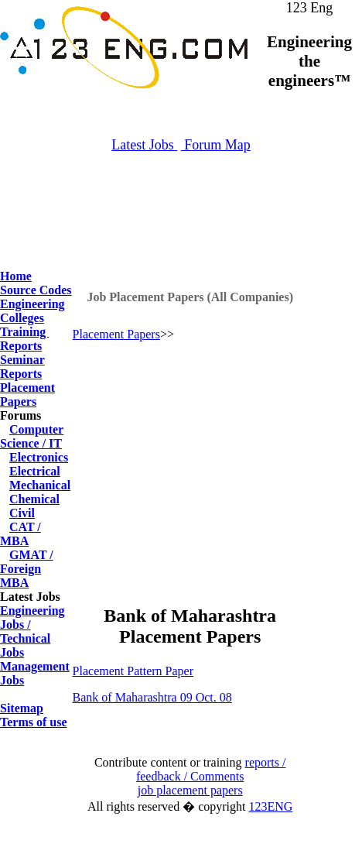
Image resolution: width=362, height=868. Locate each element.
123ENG (270, 806)
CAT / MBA (20, 534)
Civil (22, 513)
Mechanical (40, 485)
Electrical (35, 471)
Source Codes (36, 290)
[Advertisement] (181, 232)
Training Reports (24, 339)
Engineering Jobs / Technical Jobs (32, 631)
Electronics (39, 457)
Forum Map (216, 145)
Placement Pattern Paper (133, 671)
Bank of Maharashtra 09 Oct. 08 (152, 697)
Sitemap (22, 708)
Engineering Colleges (32, 311)
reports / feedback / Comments (211, 769)
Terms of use (34, 722)
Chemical (34, 499)
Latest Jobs (144, 145)
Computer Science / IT (32, 436)
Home (16, 276)
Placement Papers (27, 395)
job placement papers (190, 790)
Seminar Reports (22, 367)
